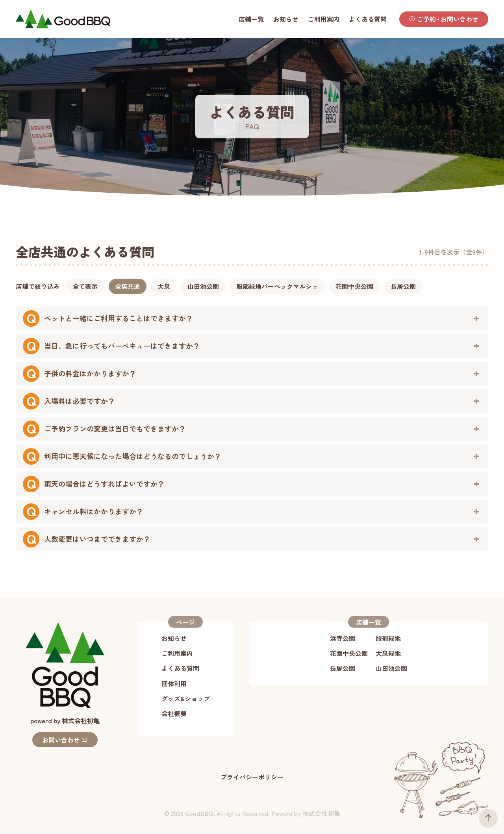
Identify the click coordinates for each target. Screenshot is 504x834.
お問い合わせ (65, 740)
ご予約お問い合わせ (444, 19)
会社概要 (174, 713)
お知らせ (286, 19)
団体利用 (174, 683)
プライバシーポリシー (252, 777)
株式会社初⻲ (81, 720)
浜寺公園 (343, 638)
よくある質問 (368, 19)
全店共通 (128, 286)
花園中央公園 (354, 286)
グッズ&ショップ (186, 698)
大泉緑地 (388, 653)
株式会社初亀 (321, 813)
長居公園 (403, 286)
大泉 (164, 286)
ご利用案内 (324, 19)
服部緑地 (388, 638)
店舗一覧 (251, 19)
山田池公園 (203, 286)
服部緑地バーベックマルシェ (277, 286)
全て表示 (85, 286)
